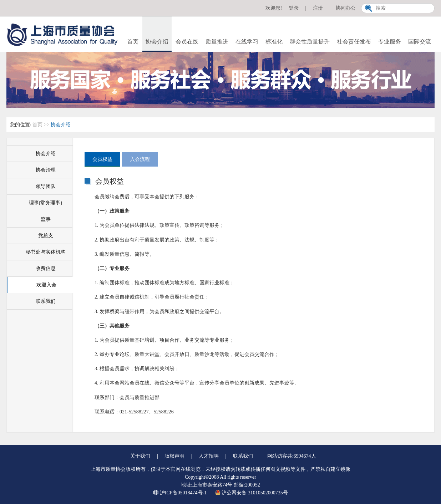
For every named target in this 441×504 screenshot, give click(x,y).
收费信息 (46, 268)
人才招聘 (209, 456)
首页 (133, 42)
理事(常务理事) (45, 203)
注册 (318, 8)
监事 (46, 219)
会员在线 (187, 42)
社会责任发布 (354, 42)
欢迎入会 (46, 285)
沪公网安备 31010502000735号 (252, 493)
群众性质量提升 (310, 42)
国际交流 (420, 42)
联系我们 (46, 301)
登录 (294, 8)
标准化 (274, 42)
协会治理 (46, 170)
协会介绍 (157, 42)
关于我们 (140, 456)
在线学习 (247, 42)
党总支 (46, 236)
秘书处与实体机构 (46, 252)
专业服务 (390, 42)
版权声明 (174, 456)
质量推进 (217, 42)
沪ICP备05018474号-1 (180, 493)
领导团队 (46, 186)
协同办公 (346, 8)
